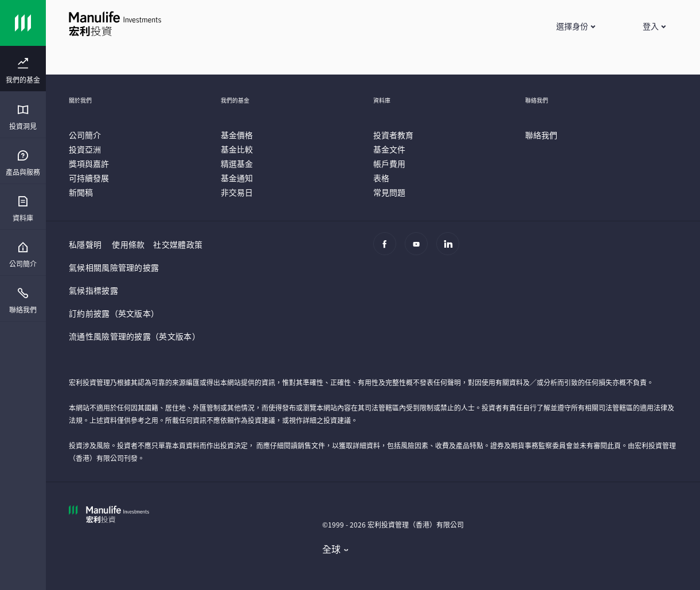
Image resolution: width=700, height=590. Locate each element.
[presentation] (23, 69)
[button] (575, 26)
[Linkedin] (451, 249)
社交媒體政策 (178, 244)
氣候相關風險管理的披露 (114, 267)
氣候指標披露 (93, 290)
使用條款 (128, 244)
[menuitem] (23, 71)
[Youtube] (419, 249)
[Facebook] (388, 249)
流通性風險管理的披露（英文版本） (134, 336)
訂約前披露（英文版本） (114, 313)
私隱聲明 (85, 244)
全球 (332, 549)
